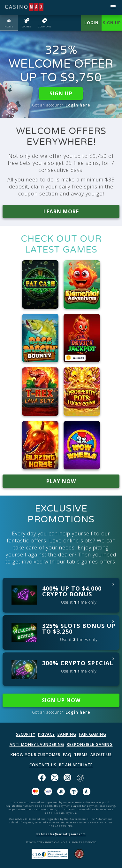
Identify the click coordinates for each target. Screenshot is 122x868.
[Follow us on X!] (55, 778)
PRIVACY (46, 734)
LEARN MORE (61, 211)
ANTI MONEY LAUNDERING (37, 744)
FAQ (67, 755)
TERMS (81, 755)
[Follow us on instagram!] (67, 778)
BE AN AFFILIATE (76, 765)
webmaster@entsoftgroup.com (61, 834)
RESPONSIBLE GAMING (90, 744)
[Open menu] (113, 8)
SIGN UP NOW (61, 700)
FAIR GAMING (93, 734)
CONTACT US (43, 765)
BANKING (67, 734)
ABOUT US (101, 755)
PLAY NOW (61, 481)
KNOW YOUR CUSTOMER (35, 755)
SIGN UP (61, 93)
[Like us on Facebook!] (42, 778)
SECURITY (26, 734)
